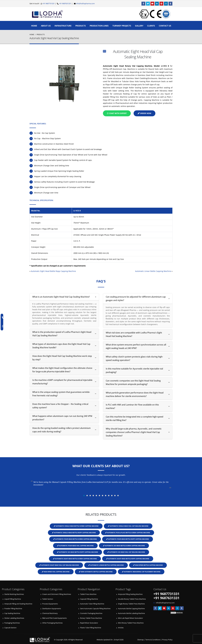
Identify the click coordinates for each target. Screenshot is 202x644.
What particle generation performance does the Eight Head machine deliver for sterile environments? (135, 394)
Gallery (139, 26)
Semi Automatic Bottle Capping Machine (96, 572)
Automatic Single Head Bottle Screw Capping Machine (76, 526)
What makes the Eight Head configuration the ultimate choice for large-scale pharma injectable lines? (62, 370)
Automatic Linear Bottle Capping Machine (153, 271)
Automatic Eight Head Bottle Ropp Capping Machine (53, 271)
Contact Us (165, 26)
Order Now (144, 113)
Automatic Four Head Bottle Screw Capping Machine (75, 539)
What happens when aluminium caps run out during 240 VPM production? (62, 418)
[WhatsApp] (4, 326)
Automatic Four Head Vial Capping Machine (75, 546)
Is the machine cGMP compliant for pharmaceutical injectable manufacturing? (62, 382)
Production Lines (99, 26)
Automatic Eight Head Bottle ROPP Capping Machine (128, 559)
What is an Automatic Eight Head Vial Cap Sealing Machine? (61, 297)
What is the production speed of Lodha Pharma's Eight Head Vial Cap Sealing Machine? (62, 334)
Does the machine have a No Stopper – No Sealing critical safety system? (60, 406)
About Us (46, 26)
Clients (151, 26)
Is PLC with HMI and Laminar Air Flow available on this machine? (132, 406)
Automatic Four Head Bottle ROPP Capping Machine (128, 539)
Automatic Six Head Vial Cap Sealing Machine (126, 552)
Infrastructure (63, 26)
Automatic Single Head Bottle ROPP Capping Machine (74, 533)
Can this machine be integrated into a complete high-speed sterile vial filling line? (134, 418)
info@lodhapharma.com (85, 4)
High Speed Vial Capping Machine (56, 572)
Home (34, 26)
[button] (84, 496)
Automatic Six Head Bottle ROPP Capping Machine (77, 552)
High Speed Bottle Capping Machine (148, 565)
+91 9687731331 (48, 4)
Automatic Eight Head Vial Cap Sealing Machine (59, 565)
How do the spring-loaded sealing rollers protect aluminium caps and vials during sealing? (61, 430)
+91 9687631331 (65, 4)
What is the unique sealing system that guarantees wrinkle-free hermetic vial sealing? (61, 394)
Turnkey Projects (122, 26)
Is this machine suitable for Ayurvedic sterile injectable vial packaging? (134, 370)
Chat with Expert (117, 113)
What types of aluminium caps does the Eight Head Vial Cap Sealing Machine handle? (61, 346)
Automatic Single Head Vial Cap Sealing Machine (128, 526)
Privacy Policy (167, 640)
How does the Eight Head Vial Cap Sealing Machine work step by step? (62, 358)
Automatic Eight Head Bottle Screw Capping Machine (75, 559)
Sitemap (140, 640)
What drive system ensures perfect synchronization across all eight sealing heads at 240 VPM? (136, 346)
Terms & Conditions (153, 640)
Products (81, 26)
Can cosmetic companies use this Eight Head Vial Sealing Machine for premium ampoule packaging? (133, 382)
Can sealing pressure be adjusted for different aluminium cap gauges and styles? (136, 299)
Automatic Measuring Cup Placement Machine (141, 572)
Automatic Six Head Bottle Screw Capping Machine (124, 546)
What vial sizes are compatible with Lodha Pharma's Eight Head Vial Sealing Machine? (134, 334)
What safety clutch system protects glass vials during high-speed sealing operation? (134, 358)
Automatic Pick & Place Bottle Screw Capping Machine (128, 533)
